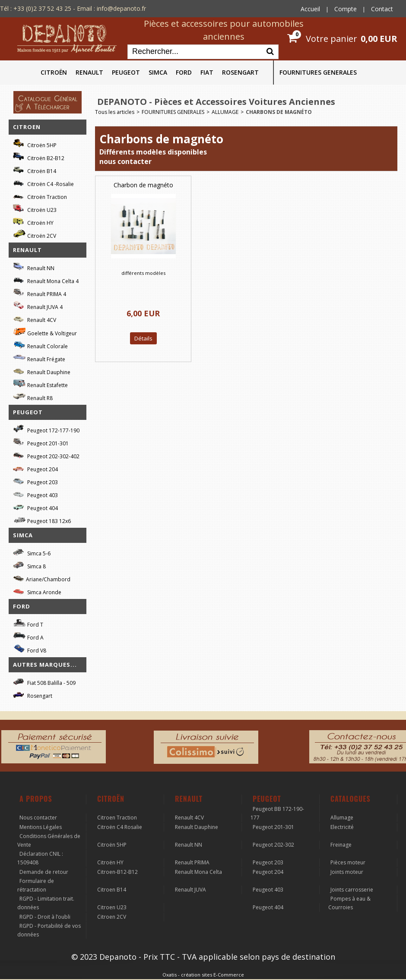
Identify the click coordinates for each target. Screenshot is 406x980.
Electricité (342, 827)
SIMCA (158, 72)
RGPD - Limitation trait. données (46, 903)
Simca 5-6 (32, 552)
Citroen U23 (112, 907)
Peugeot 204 (35, 468)
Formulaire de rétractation (36, 885)
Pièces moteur (348, 862)
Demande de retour (44, 872)
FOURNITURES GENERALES (318, 72)
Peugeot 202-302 (273, 845)
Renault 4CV (35, 319)
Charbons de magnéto (279, 112)
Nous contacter (38, 818)
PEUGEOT (126, 72)
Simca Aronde (37, 591)
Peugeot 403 (35, 494)
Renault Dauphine (42, 371)
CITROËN (54, 72)
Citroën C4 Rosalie (120, 827)
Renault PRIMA (192, 862)
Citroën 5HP (35, 144)
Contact (382, 9)
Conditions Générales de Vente (49, 840)
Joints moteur (347, 872)
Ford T (28, 623)
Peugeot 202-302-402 (46, 455)
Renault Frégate (39, 358)
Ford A (28, 636)
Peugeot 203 (35, 481)
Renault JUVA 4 (38, 306)
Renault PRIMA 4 (40, 293)
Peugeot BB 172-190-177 (277, 813)
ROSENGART (240, 72)
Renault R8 (33, 397)
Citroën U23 (35, 209)
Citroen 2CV (112, 917)
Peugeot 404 (35, 507)
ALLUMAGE (225, 112)
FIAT (207, 72)
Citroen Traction (117, 818)
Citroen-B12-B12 (117, 872)
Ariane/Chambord (42, 578)
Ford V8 (30, 649)
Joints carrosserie (352, 890)
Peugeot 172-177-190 (46, 429)
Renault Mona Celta (198, 872)
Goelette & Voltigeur (45, 332)
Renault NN (34, 267)
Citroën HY (33, 222)
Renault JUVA (190, 890)
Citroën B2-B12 (39, 157)
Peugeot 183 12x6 (42, 520)
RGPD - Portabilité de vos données (49, 930)
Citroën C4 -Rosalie (43, 183)
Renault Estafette (40, 384)
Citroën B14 (35, 170)
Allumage (342, 818)
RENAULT (89, 72)
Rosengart (33, 695)
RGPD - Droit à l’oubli (45, 917)
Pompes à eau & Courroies (349, 903)
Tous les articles (115, 112)
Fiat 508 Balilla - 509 (44, 682)
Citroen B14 (112, 890)
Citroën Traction (40, 196)
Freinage (341, 845)
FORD (184, 72)
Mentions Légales (41, 827)
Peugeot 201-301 (41, 442)
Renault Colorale (40, 345)
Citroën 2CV (35, 235)
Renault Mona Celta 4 (46, 280)
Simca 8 (29, 565)
